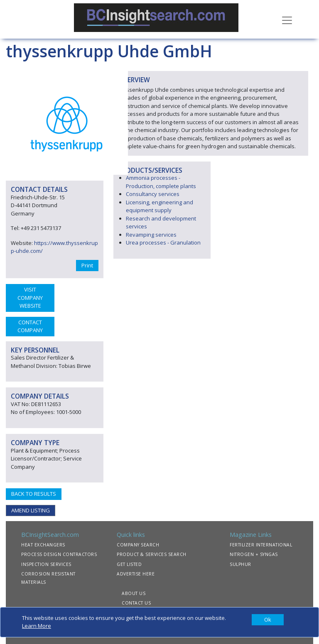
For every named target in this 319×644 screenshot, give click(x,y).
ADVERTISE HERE (136, 574)
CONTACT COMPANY (30, 326)
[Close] (268, 620)
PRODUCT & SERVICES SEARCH (152, 554)
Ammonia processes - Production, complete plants (161, 182)
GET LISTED (129, 564)
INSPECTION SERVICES (46, 564)
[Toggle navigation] (287, 20)
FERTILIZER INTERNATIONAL (261, 545)
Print (87, 265)
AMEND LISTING (31, 510)
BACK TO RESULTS (34, 494)
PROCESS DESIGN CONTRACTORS (59, 554)
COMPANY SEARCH (138, 545)
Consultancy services (153, 194)
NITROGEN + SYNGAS (254, 554)
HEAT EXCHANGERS (43, 545)
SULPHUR (240, 564)
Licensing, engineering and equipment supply (159, 206)
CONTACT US (136, 603)
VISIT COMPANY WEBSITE (30, 298)
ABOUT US (134, 593)
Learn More (37, 626)
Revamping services (151, 235)
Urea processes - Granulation (163, 242)
